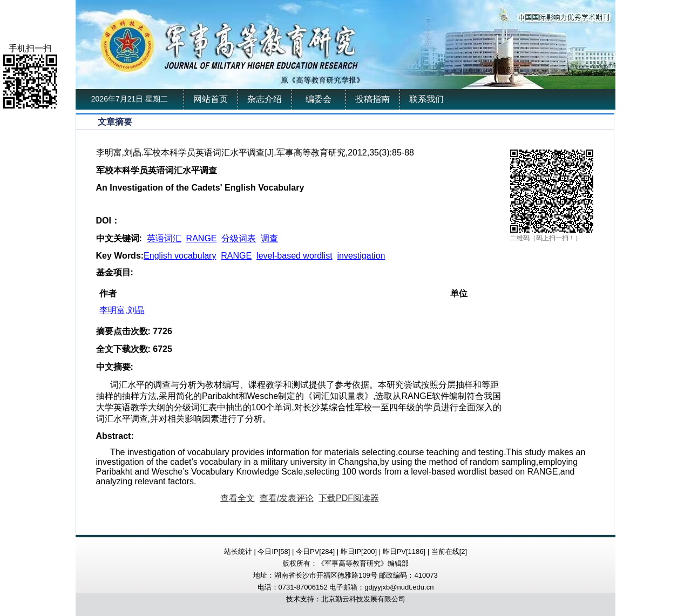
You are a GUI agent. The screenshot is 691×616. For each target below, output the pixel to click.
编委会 (319, 99)
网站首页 (211, 99)
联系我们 (426, 99)
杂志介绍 (265, 99)
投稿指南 (372, 99)
